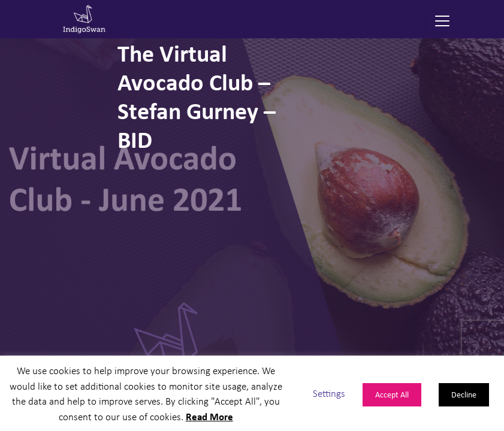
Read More (209, 416)
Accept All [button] (392, 394)
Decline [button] (464, 394)
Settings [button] (329, 393)
